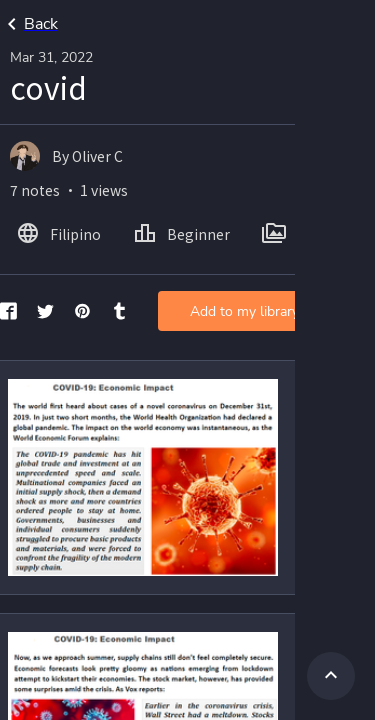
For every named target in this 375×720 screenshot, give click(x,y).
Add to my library (244, 311)
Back (29, 24)
